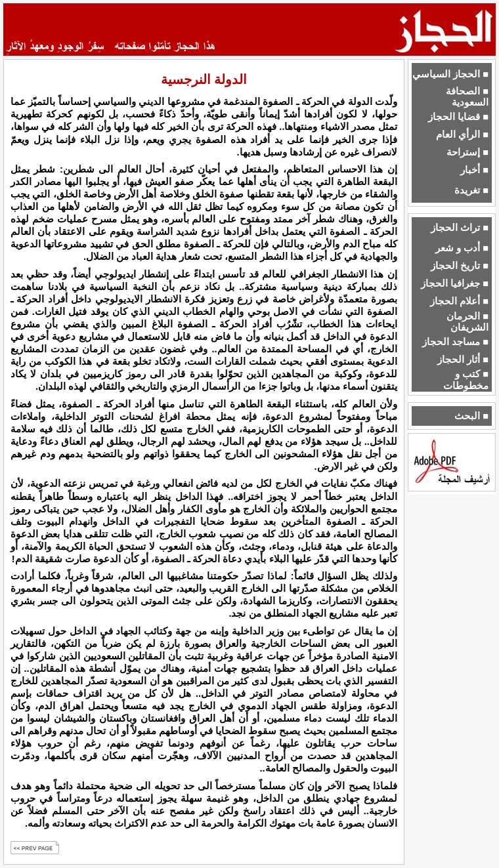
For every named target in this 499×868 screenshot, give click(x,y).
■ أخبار (474, 170)
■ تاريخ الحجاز (460, 266)
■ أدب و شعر (462, 248)
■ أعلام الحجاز (459, 301)
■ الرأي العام (462, 134)
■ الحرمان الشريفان (467, 322)
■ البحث (471, 416)
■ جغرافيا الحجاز (455, 283)
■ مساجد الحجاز (455, 342)
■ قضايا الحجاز (458, 117)
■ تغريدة (471, 190)
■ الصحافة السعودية (467, 97)
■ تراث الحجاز (460, 228)
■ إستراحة (467, 152)
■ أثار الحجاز (463, 360)
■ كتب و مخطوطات (466, 380)
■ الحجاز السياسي (450, 74)
